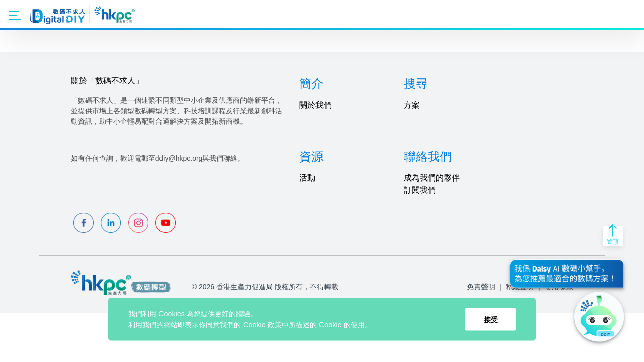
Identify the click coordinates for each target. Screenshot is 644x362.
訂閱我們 (420, 190)
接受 (491, 319)
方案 (412, 105)
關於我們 (315, 105)
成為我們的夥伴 (432, 178)
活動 (307, 178)
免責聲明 (481, 287)
